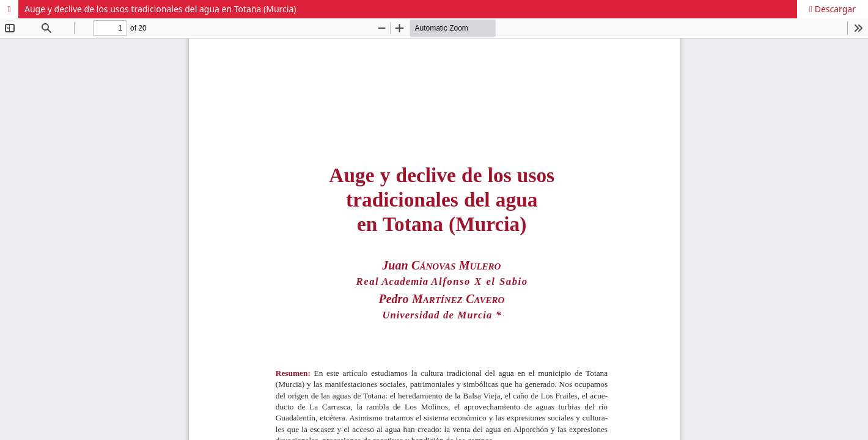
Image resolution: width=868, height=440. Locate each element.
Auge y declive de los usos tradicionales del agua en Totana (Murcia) (160, 9)
